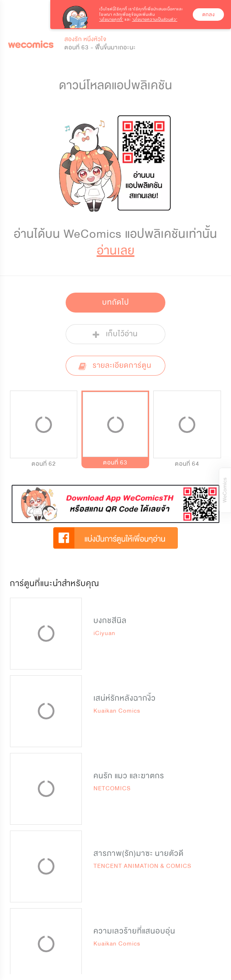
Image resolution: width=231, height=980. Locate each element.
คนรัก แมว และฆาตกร (129, 776)
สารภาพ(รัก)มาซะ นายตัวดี (139, 853)
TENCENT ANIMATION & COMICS (143, 866)
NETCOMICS (112, 788)
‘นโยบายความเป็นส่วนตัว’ (155, 20)
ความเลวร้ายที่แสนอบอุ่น (134, 931)
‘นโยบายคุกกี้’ (111, 20)
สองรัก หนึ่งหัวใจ (86, 39)
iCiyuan (104, 633)
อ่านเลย (116, 250)
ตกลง (209, 15)
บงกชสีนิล (110, 621)
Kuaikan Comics (117, 711)
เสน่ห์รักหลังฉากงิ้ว (125, 698)
